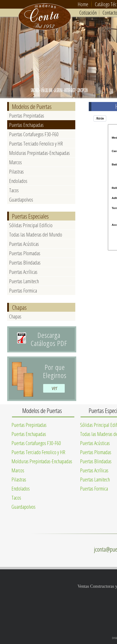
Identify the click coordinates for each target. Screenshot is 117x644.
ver (55, 388)
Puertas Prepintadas (27, 115)
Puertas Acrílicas (23, 272)
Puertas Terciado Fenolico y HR (36, 143)
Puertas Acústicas (24, 244)
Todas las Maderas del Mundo (36, 234)
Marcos (15, 162)
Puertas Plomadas (25, 253)
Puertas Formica (23, 290)
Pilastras (16, 171)
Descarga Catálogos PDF (49, 339)
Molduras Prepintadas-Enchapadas (39, 153)
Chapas (15, 316)
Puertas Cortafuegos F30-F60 (34, 134)
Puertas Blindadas (25, 262)
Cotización (88, 12)
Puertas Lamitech (24, 281)
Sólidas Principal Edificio (31, 225)
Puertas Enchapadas (26, 125)
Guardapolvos (21, 199)
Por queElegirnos (55, 371)
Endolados (18, 181)
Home (83, 4)
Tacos (14, 190)
